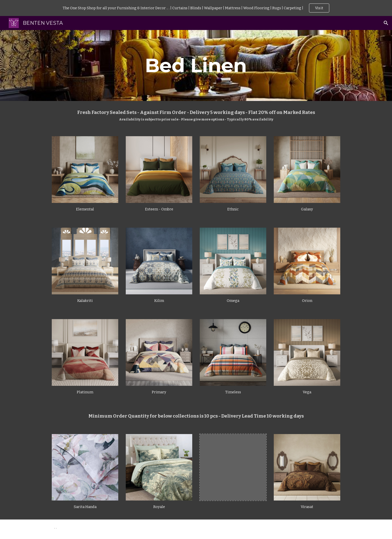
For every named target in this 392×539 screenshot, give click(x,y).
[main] (196, 65)
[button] (386, 23)
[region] (196, 8)
